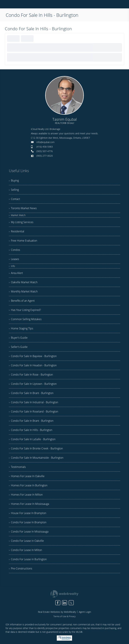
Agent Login (85, 612)
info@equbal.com (45, 142)
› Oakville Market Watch (23, 282)
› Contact (14, 199)
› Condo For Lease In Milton (25, 550)
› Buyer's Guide (18, 338)
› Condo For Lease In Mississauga (29, 532)
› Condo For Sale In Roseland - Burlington (34, 411)
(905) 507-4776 (45, 151)
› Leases (14, 259)
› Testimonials (17, 467)
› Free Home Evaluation (23, 241)
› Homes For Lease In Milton (26, 495)
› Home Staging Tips (21, 328)
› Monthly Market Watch (23, 291)
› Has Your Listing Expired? (25, 310)
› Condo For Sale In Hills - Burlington (31, 430)
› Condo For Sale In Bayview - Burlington (33, 356)
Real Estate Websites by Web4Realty (57, 612)
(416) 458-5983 (45, 147)
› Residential (17, 231)
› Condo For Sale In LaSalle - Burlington (32, 439)
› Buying (14, 180)
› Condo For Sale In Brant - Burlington (31, 393)
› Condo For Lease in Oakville (26, 541)
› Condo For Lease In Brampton (28, 522)
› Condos (14, 250)
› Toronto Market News (23, 208)
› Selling (14, 190)
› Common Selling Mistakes (25, 319)
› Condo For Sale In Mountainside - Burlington (36, 458)
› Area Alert (16, 273)
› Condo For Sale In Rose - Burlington (31, 375)
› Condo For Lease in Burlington (28, 559)
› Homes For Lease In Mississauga (29, 504)
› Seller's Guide (18, 347)
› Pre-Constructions (20, 568)
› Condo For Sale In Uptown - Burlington (33, 384)
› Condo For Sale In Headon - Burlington (33, 365)
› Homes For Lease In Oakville (27, 476)
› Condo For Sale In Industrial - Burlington (34, 402)
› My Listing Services (21, 222)
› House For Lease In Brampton (28, 513)
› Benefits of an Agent (22, 301)
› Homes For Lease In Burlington (28, 485)
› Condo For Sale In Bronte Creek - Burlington (36, 448)
